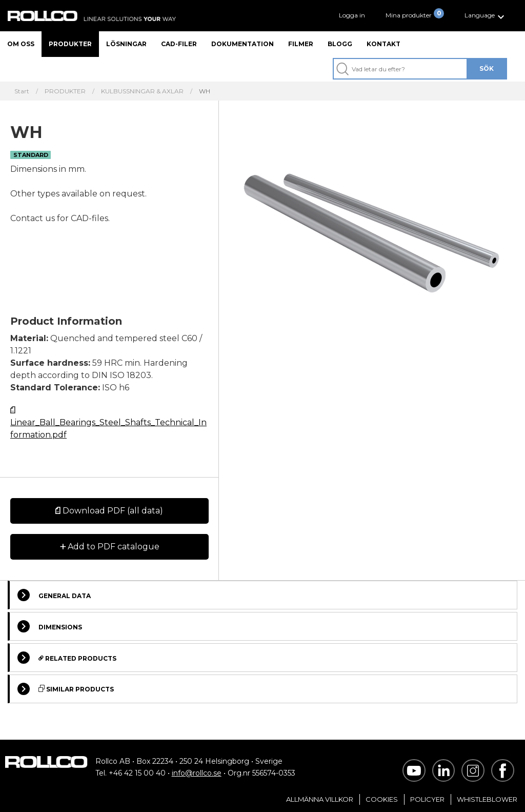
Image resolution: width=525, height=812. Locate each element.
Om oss (21, 44)
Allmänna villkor (320, 799)
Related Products (67, 658)
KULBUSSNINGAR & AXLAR (142, 91)
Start (22, 91)
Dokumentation (243, 44)
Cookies (382, 799)
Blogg (340, 44)
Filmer (301, 44)
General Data (54, 595)
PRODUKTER (65, 91)
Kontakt (383, 44)
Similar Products (66, 689)
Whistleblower (487, 799)
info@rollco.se (197, 773)
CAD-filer (179, 44)
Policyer (427, 799)
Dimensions (50, 626)
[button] (486, 16)
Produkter (70, 44)
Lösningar (126, 44)
